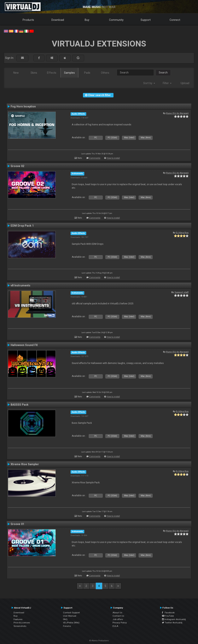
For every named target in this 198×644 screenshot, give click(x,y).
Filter (167, 83)
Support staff (181, 292)
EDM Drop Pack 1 (22, 226)
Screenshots (20, 626)
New (16, 73)
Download (58, 20)
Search (163, 73)
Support (146, 20)
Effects (52, 73)
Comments (95, 158)
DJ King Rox (182, 233)
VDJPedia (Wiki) (71, 623)
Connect (175, 20)
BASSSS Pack (20, 405)
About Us (117, 613)
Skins (34, 73)
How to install (113, 158)
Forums (67, 626)
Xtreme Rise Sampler (25, 464)
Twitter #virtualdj (172, 623)
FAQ (65, 619)
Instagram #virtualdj (174, 619)
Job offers (118, 619)
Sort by (149, 83)
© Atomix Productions (99, 641)
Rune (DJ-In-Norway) (177, 113)
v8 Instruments (20, 285)
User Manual (70, 616)
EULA (115, 626)
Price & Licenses (22, 623)
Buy (87, 20)
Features (18, 619)
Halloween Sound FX (24, 345)
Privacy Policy (120, 623)
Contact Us (118, 616)
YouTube (168, 616)
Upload (185, 83)
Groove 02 (17, 166)
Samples (69, 73)
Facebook (168, 613)
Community (116, 20)
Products (28, 20)
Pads (87, 73)
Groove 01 (17, 524)
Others (105, 73)
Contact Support (71, 613)
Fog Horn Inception (23, 106)
